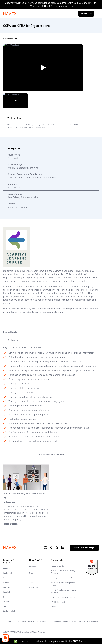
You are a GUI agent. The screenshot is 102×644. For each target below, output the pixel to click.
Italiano (6, 583)
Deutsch (7, 578)
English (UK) (8, 573)
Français (7, 587)
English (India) (9, 611)
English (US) (8, 568)
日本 (5, 597)
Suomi (6, 606)
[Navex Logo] (10, 14)
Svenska (7, 601)
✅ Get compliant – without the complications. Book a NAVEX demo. (51, 641)
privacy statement (39, 127)
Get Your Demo (86, 14)
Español (6, 592)
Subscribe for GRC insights (84, 548)
